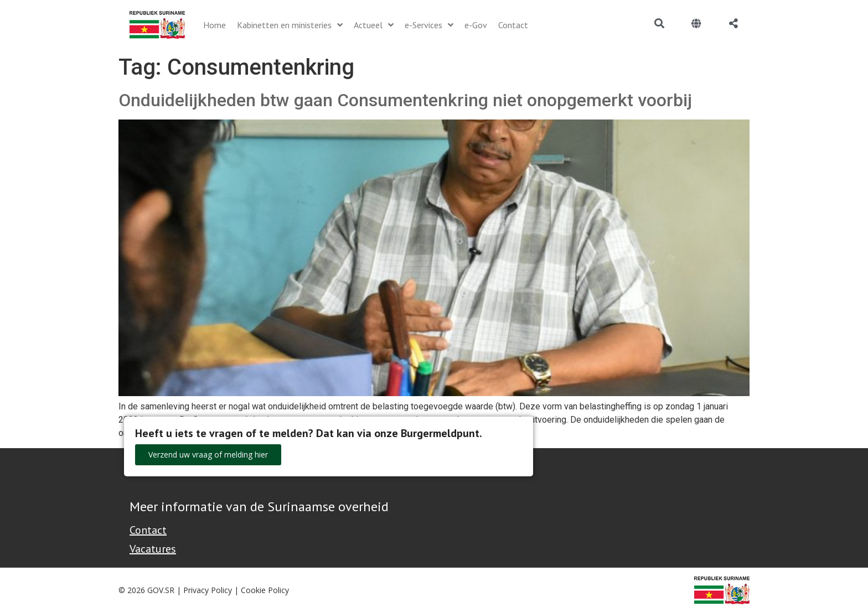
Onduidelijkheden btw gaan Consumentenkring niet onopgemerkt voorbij (405, 100)
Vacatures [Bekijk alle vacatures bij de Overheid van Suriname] (153, 549)
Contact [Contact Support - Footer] (148, 530)
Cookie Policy (265, 590)
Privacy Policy (208, 590)
